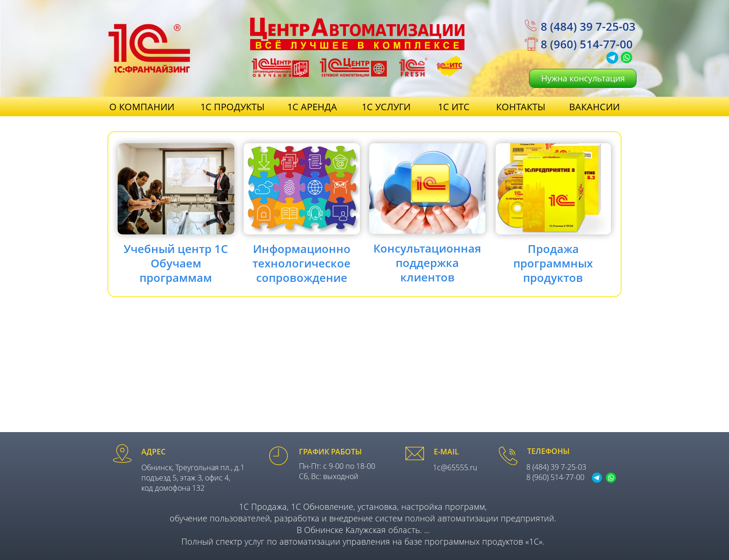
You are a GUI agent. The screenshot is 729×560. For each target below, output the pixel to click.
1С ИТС (454, 107)
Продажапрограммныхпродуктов (553, 263)
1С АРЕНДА (312, 107)
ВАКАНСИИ (594, 107)
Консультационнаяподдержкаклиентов (427, 263)
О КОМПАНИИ (142, 107)
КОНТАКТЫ (521, 107)
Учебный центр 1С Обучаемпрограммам (176, 263)
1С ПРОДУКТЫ (232, 107)
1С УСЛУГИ (386, 107)
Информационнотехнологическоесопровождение (302, 263)
